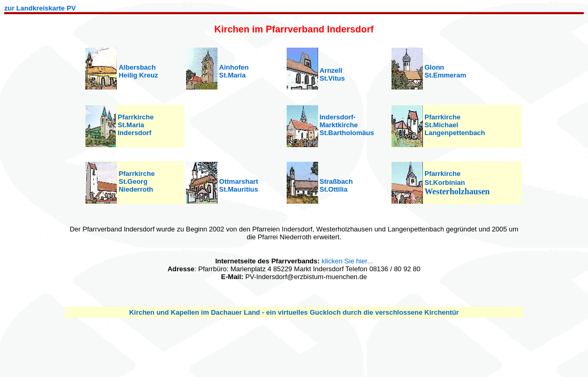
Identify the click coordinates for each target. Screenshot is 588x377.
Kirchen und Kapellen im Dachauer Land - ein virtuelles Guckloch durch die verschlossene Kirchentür (294, 312)
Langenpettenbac (453, 133)
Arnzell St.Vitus (332, 74)
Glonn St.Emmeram (445, 71)
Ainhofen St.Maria (234, 71)
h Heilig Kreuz (138, 71)
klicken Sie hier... (347, 261)
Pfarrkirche (443, 117)
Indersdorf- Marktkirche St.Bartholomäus (347, 125)
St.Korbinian (445, 182)
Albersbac (135, 67)
